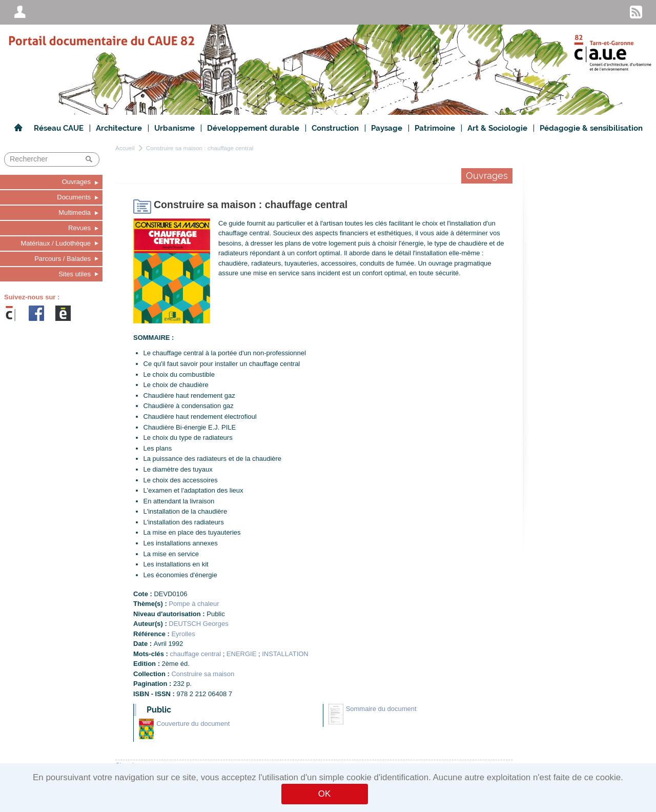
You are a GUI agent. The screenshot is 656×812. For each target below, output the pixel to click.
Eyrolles (183, 634)
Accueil (125, 148)
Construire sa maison (203, 674)
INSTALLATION (285, 654)
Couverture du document (193, 724)
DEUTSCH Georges (198, 624)
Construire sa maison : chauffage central (200, 148)
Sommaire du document (381, 709)
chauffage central (196, 654)
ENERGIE (242, 654)
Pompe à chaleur (194, 604)
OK (324, 794)
